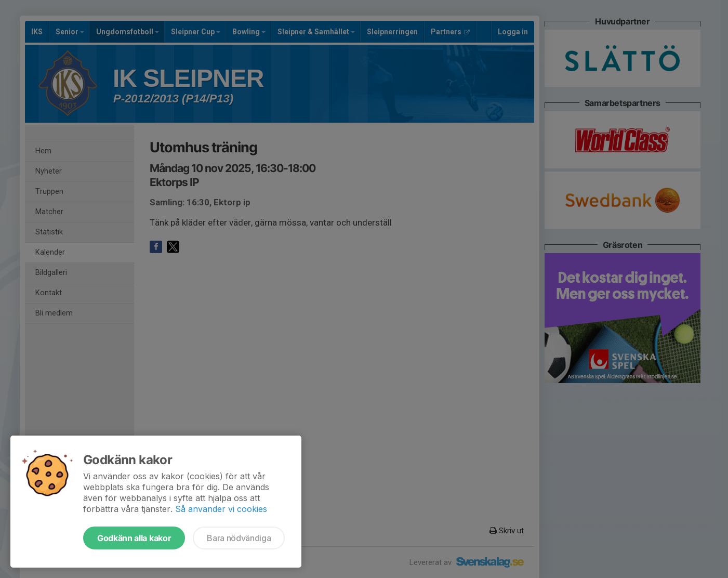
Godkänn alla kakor (134, 538)
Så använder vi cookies (221, 509)
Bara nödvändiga (239, 538)
